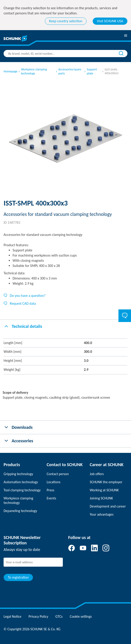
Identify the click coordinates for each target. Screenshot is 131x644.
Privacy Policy (38, 616)
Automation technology (21, 482)
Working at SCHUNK (104, 490)
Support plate (90, 71)
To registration (18, 577)
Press (50, 490)
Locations (53, 482)
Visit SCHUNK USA (110, 21)
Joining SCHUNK (101, 498)
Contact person (58, 474)
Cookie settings (81, 616)
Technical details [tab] (23, 326)
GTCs (59, 616)
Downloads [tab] (18, 427)
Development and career (108, 506)
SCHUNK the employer (106, 482)
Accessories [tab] (18, 441)
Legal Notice (12, 616)
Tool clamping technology (22, 490)
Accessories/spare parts (68, 71)
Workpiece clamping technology (32, 71)
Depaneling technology (20, 511)
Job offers (97, 474)
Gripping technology (18, 474)
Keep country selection (66, 21)
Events (51, 498)
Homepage (11, 71)
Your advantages (102, 514)
